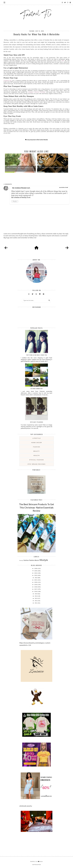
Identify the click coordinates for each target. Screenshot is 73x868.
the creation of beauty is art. (21, 188)
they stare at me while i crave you (36, 355)
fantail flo (34, 861)
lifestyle (37, 438)
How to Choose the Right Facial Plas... (20, 167)
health (37, 455)
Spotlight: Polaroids (37, 422)
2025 (36, 571)
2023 (36, 575)
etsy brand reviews (37, 464)
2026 (36, 568)
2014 (36, 596)
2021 (36, 580)
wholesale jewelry (26, 806)
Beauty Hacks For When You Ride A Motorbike (39, 140)
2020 (36, 582)
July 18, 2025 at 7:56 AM (64, 188)
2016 (36, 591)
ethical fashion (37, 460)
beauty (28, 140)
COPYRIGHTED (37, 865)
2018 (36, 587)
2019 (36, 585)
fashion (37, 447)
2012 (36, 601)
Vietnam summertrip (36, 388)
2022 (36, 578)
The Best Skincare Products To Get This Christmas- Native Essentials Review (37, 507)
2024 (36, 573)
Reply (15, 201)
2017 (36, 589)
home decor (37, 443)
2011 (36, 603)
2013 (36, 598)
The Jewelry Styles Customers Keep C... (53, 167)
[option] (20, 163)
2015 (36, 594)
